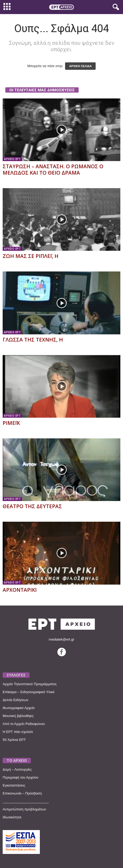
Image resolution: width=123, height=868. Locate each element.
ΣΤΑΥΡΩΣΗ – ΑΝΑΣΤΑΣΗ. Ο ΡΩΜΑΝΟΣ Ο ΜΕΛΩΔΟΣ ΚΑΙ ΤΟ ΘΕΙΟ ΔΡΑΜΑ (53, 170)
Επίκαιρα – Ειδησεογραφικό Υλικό (29, 692)
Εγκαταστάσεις (14, 785)
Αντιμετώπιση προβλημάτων (24, 809)
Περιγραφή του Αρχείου (20, 777)
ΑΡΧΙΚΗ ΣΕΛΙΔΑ (80, 66)
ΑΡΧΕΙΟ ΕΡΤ (12, 159)
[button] (115, 7)
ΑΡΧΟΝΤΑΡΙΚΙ (20, 590)
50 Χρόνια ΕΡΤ (14, 740)
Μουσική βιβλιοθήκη (18, 716)
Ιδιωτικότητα (12, 817)
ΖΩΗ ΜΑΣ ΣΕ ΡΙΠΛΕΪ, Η (31, 256)
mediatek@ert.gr (61, 639)
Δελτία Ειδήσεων (16, 700)
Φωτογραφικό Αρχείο (19, 708)
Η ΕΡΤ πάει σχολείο (18, 732)
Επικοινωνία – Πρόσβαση (22, 793)
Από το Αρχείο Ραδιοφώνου (24, 724)
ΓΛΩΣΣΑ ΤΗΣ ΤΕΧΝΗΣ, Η (33, 340)
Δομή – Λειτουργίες (17, 769)
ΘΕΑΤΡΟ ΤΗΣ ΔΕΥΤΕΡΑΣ (32, 506)
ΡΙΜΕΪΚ (11, 423)
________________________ (26, 801)
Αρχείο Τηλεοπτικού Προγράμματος (30, 684)
